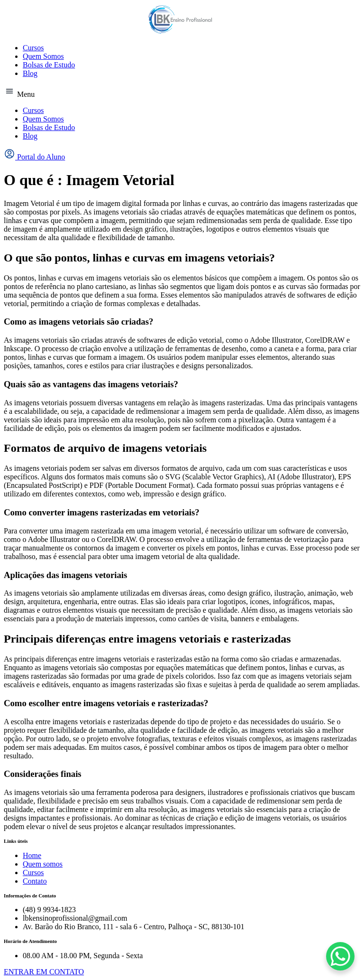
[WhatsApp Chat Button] (340, 956)
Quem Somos (43, 56)
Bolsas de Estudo (49, 65)
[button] (182, 92)
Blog (30, 73)
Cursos (33, 48)
